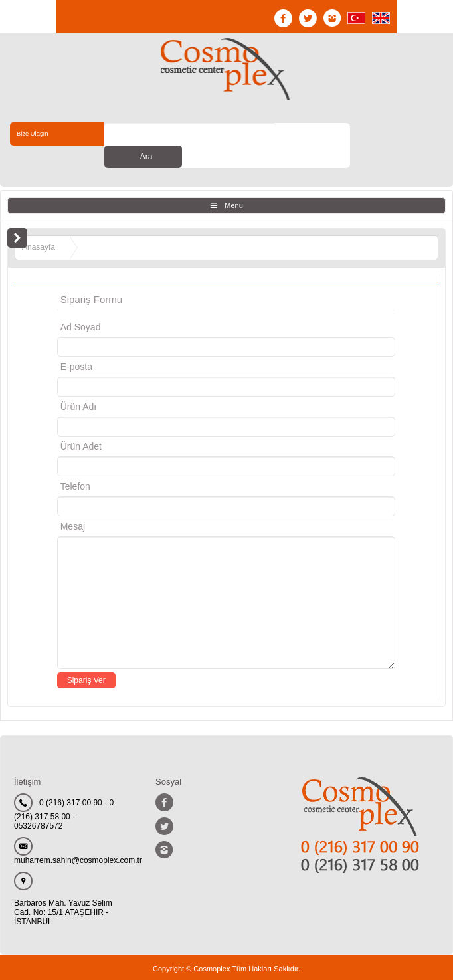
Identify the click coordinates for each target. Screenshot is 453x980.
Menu (234, 183)
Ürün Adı (78, 384)
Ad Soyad (81, 304)
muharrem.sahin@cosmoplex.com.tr (78, 838)
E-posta (133, 344)
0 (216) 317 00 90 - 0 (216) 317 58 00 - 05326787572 (64, 792)
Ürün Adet (81, 424)
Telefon (75, 464)
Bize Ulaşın (37, 134)
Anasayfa (39, 225)
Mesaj (73, 504)
